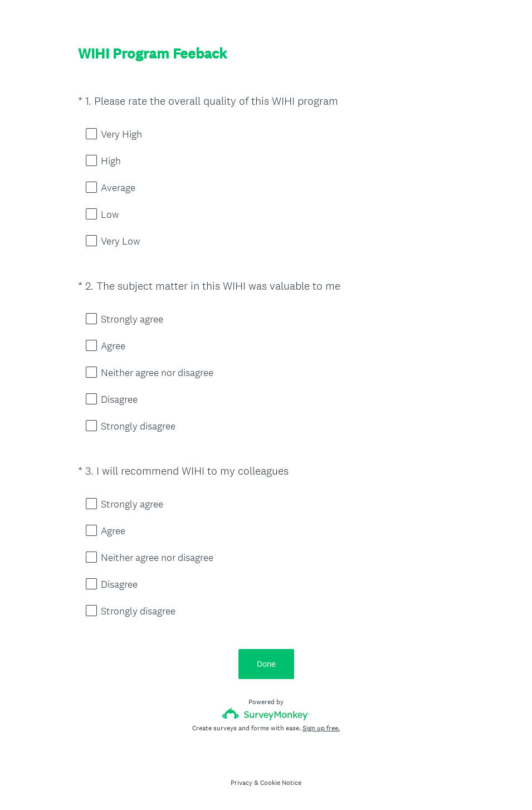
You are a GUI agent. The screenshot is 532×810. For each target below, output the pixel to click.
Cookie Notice (281, 783)
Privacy (241, 783)
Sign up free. (321, 728)
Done (266, 664)
